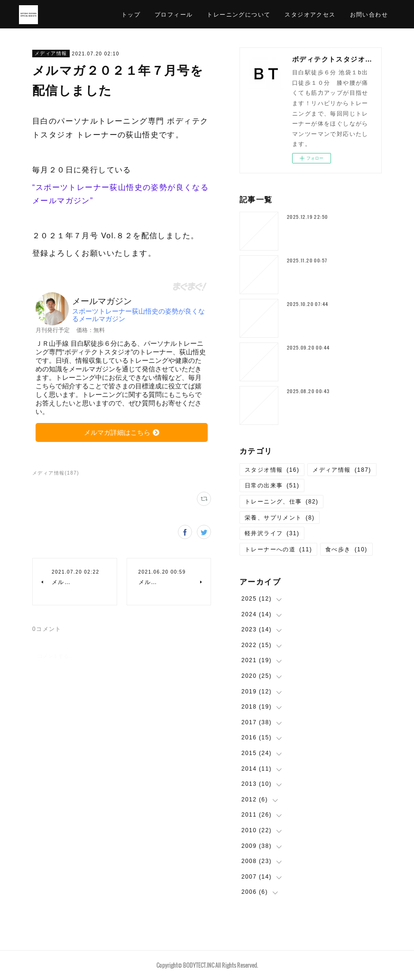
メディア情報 (51, 53)
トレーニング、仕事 (282, 502)
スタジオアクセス (310, 14)
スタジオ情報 (272, 470)
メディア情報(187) (56, 473)
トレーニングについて (239, 14)
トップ (131, 14)
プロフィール (174, 14)
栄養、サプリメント (280, 518)
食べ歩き (346, 549)
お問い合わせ (369, 14)
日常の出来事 (272, 486)
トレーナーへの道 (278, 549)
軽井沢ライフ (272, 533)
